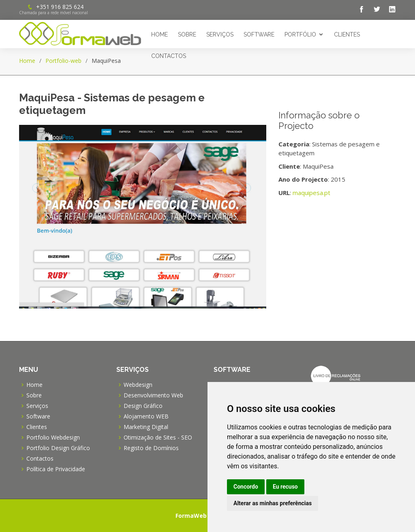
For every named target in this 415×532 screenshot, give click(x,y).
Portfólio (300, 34)
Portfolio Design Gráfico (58, 448)
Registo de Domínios (151, 448)
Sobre (187, 34)
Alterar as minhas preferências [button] (273, 503)
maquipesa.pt (311, 193)
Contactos (169, 56)
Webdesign (138, 385)
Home (159, 34)
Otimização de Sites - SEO (158, 438)
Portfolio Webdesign (53, 438)
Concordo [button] (246, 487)
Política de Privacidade (56, 469)
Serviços (220, 34)
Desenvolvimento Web (153, 395)
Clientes (347, 34)
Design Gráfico (143, 406)
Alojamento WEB (146, 416)
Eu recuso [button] (285, 487)
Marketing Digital (146, 427)
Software (259, 34)
